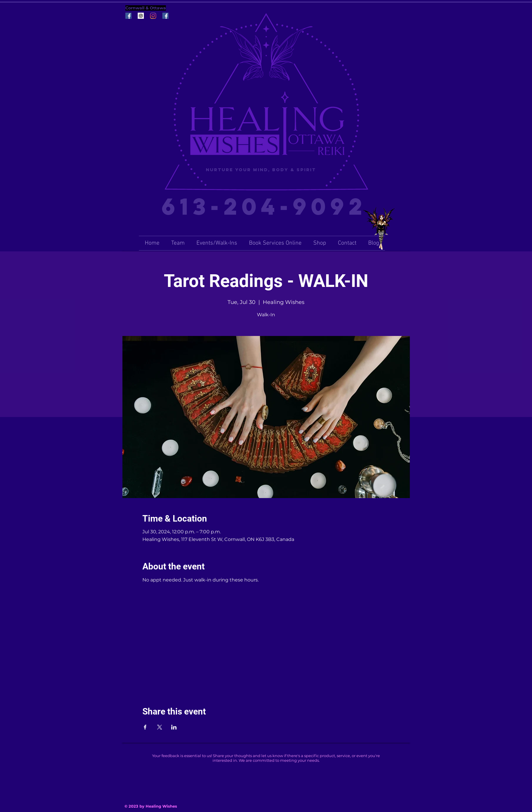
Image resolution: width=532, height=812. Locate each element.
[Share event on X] (160, 727)
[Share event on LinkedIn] (174, 727)
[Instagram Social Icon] (141, 16)
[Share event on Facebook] (145, 727)
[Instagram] (153, 16)
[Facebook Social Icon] (128, 16)
